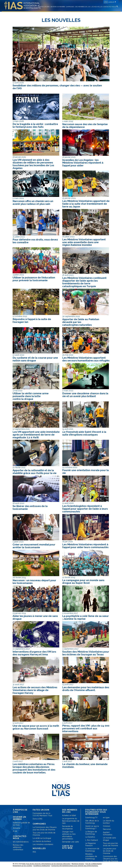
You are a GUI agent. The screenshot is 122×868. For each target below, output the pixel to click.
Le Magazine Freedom (91, 844)
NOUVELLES (39, 848)
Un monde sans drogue (109, 839)
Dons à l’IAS (37, 819)
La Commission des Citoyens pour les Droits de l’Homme (45, 828)
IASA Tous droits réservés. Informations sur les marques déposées (46, 864)
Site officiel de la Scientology (92, 822)
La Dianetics (90, 837)
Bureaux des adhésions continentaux (18, 847)
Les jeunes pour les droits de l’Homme (110, 851)
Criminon (107, 826)
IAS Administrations (21, 842)
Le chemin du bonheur (42, 841)
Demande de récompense (67, 827)
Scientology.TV (91, 817)
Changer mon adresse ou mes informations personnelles (69, 835)
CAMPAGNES (70, 7)
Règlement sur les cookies (22, 866)
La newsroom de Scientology (92, 850)
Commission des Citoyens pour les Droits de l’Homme (111, 859)
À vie (15, 831)
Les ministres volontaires (43, 844)
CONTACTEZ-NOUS (110, 7)
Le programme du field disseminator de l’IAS (71, 821)
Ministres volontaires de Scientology (91, 856)
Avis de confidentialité (94, 864)
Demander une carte (71, 842)
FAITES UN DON (44, 7)
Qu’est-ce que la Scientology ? (92, 827)
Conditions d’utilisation (42, 866)
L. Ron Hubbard (92, 840)
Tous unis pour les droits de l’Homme (44, 834)
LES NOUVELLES (97, 7)
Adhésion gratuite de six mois (21, 824)
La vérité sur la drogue (42, 838)
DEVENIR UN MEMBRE (58, 7)
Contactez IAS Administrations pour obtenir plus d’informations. (75, 866)
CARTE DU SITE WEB (68, 847)
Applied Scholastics (108, 833)
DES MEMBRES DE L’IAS (83, 7)
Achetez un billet (69, 815)
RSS (34, 852)
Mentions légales (78, 864)
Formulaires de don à (42, 814)
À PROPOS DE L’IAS (20, 811)
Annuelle (17, 828)
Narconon (107, 829)
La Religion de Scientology (91, 833)
